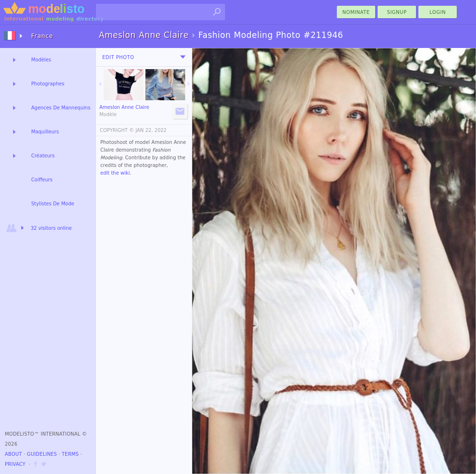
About (13, 454)
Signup (397, 12)
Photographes (48, 84)
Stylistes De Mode (53, 204)
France (42, 36)
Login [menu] (438, 12)
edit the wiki (115, 173)
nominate (356, 12)
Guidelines (42, 454)
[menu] (183, 57)
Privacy (15, 464)
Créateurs (43, 156)
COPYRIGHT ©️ (117, 130)
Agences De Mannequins (61, 108)
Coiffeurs (42, 180)
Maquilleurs (45, 132)
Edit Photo (118, 57)
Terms (70, 454)
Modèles (41, 60)
